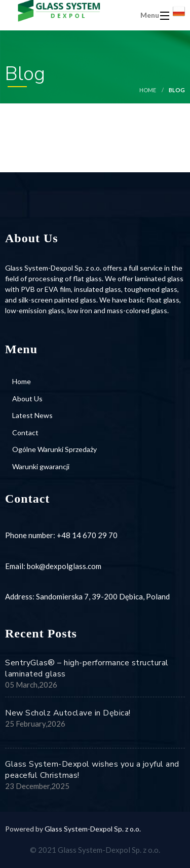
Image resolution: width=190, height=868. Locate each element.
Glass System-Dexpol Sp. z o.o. (93, 829)
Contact (25, 432)
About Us (27, 399)
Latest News (32, 415)
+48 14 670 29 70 (87, 535)
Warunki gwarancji (41, 466)
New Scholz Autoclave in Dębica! (68, 713)
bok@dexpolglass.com (64, 566)
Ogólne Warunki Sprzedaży (54, 449)
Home (148, 90)
